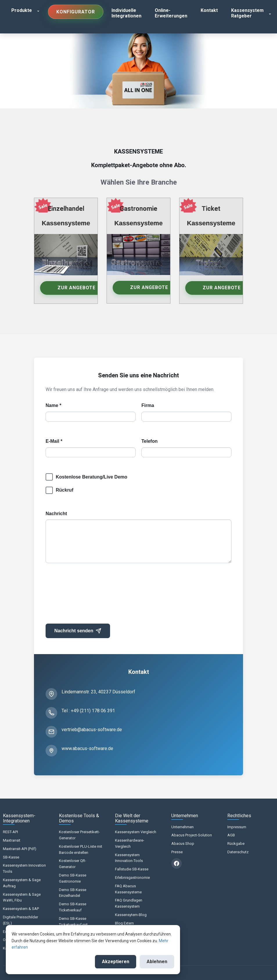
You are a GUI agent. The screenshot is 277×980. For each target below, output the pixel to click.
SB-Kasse (11, 857)
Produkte (22, 10)
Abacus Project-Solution (192, 835)
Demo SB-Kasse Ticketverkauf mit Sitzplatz (73, 925)
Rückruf (64, 490)
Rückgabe (236, 844)
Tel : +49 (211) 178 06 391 (88, 711)
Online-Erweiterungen (171, 13)
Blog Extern (124, 923)
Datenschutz (238, 852)
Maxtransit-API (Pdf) (20, 849)
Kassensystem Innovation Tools (24, 868)
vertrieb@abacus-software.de (92, 730)
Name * (53, 405)
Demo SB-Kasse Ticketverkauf (73, 907)
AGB (231, 835)
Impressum (237, 827)
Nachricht (56, 514)
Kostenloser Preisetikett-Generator (79, 835)
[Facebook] (177, 863)
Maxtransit (12, 840)
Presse (177, 852)
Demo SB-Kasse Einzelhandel (73, 893)
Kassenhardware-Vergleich (130, 843)
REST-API (10, 832)
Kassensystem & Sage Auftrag (22, 883)
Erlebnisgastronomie (132, 878)
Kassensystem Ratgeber (247, 13)
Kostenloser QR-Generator (73, 864)
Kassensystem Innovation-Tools (129, 858)
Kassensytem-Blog (131, 915)
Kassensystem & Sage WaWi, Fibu (22, 897)
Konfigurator (76, 12)
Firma (148, 405)
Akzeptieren (116, 962)
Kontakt (209, 10)
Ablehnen (157, 962)
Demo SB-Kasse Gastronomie (73, 878)
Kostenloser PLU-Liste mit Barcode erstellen (81, 849)
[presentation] (90, 596)
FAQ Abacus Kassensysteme (128, 889)
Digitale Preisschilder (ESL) (20, 920)
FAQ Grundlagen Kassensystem (129, 903)
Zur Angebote (77, 288)
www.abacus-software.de (87, 748)
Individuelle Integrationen (126, 13)
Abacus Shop (183, 844)
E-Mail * (54, 441)
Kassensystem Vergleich (136, 832)
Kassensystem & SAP (21, 909)
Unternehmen (182, 827)
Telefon (150, 441)
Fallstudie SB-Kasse (132, 869)
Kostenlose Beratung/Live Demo (91, 477)
